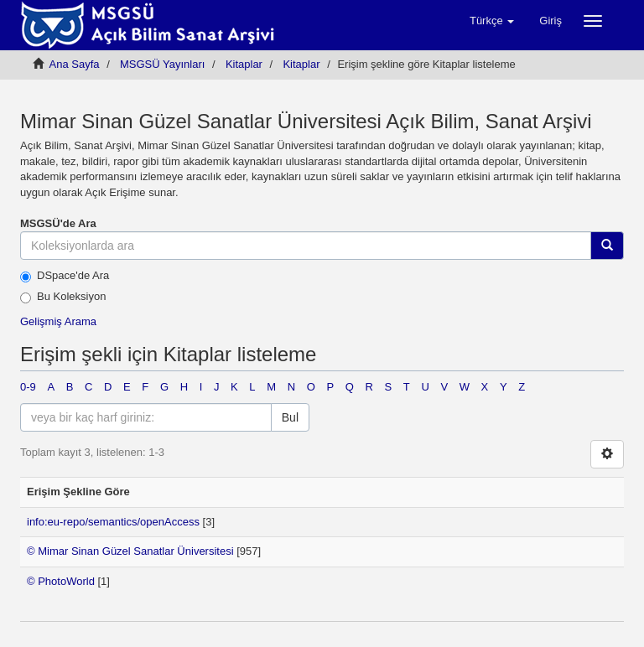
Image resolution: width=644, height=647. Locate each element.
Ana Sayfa (75, 64)
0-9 (28, 387)
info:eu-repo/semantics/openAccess (113, 522)
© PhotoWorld (61, 581)
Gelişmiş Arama (58, 321)
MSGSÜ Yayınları (162, 64)
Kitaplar (244, 64)
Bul (290, 417)
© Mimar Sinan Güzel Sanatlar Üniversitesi (130, 551)
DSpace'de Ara (65, 276)
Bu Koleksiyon (63, 297)
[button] (492, 21)
